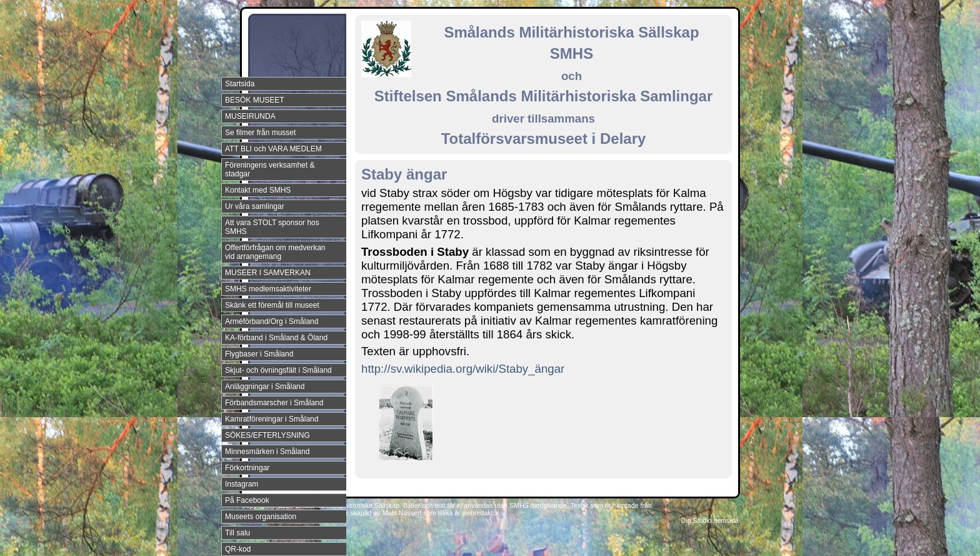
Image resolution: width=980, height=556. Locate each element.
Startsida (240, 84)
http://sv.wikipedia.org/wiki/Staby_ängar (463, 369)
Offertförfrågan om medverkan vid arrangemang (275, 252)
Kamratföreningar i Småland (272, 419)
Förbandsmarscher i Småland (274, 403)
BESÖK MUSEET (255, 100)
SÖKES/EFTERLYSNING (267, 435)
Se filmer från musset (260, 133)
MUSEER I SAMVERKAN (268, 273)
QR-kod (238, 549)
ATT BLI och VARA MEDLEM (273, 149)
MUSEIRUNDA (250, 116)
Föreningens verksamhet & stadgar (270, 169)
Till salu (237, 533)
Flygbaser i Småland (259, 354)
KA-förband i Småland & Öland (276, 338)
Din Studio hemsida (710, 520)
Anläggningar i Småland (265, 387)
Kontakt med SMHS (258, 190)
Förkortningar (247, 468)
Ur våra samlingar (255, 206)
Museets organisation (261, 517)
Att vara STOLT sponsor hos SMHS (272, 227)
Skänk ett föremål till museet (272, 305)
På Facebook (247, 500)
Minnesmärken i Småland (267, 452)
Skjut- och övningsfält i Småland (278, 370)
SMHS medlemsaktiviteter (268, 289)
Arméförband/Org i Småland (272, 321)
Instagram (242, 484)
